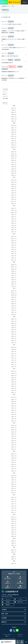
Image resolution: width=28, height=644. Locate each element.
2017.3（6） (14, 362)
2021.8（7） (14, 245)
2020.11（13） (14, 267)
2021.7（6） (14, 247)
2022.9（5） (14, 215)
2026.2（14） (14, 119)
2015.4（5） (14, 414)
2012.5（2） (14, 486)
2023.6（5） (14, 193)
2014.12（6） (14, 425)
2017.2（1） (14, 364)
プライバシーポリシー (7, 634)
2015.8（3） (14, 406)
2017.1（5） (14, 367)
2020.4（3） (14, 280)
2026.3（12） (14, 117)
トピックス (5, 96)
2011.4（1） (14, 506)
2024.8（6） (14, 160)
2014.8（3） (14, 434)
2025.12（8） (14, 126)
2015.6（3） (14, 410)
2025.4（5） (14, 141)
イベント (5, 92)
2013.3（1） (14, 467)
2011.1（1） (14, 512)
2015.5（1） (14, 412)
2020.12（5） (14, 265)
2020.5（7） (14, 277)
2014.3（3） (14, 445)
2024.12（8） (14, 152)
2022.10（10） (14, 212)
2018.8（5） (14, 328)
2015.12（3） (14, 397)
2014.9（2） (14, 432)
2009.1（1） (14, 545)
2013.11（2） (14, 456)
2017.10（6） (14, 347)
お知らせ (5, 94)
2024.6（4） (14, 165)
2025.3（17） (14, 143)
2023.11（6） (14, 182)
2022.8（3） (14, 217)
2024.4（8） (14, 169)
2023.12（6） (14, 180)
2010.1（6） (14, 536)
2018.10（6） (14, 323)
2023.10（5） (14, 184)
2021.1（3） (14, 260)
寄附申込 (8, 605)
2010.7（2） (14, 526)
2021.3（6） (14, 256)
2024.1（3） (14, 175)
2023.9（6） (14, 186)
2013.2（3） (14, 469)
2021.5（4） (14, 251)
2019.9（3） (14, 297)
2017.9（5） (14, 349)
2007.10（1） (14, 550)
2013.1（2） (14, 471)
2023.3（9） (14, 199)
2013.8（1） (14, 462)
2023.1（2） (14, 204)
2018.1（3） (14, 343)
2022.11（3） (14, 210)
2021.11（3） (14, 239)
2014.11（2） (14, 428)
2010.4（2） (14, 530)
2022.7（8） (14, 219)
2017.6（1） (14, 356)
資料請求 (4, 2)
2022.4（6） (14, 225)
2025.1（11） (14, 147)
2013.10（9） (14, 458)
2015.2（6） (14, 419)
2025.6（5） (14, 138)
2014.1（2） (14, 449)
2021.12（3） (14, 236)
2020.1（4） (14, 286)
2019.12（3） (14, 291)
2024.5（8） (14, 167)
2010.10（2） (14, 519)
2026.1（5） (14, 121)
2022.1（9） (14, 232)
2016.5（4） (14, 384)
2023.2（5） (14, 201)
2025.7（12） (14, 136)
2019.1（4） (14, 314)
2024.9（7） (14, 158)
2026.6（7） (14, 110)
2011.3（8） (14, 508)
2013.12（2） (14, 454)
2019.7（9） (14, 301)
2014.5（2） (14, 440)
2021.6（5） (14, 249)
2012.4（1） (14, 488)
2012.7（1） (14, 482)
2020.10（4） (14, 269)
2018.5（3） (14, 334)
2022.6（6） (14, 221)
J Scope (24, 2)
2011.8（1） (14, 502)
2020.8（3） (14, 273)
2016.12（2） (14, 371)
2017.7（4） (14, 354)
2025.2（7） (14, 145)
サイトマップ (20, 636)
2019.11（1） (14, 293)
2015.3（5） (14, 417)
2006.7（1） (14, 559)
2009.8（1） (14, 541)
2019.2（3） (14, 312)
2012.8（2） (14, 480)
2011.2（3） (14, 510)
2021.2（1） (14, 258)
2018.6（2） (14, 332)
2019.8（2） (14, 299)
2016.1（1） (14, 393)
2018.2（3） (14, 340)
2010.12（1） (14, 517)
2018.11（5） (14, 321)
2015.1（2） (14, 421)
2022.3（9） (14, 227)
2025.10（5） (14, 130)
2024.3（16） (14, 171)
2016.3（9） (14, 388)
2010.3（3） (14, 532)
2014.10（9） (14, 430)
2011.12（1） (14, 497)
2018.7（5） (14, 330)
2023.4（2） (14, 197)
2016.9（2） (14, 378)
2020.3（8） (14, 282)
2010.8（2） (14, 523)
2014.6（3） (14, 438)
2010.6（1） (14, 528)
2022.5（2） (14, 223)
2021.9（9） (14, 243)
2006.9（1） (14, 557)
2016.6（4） (14, 382)
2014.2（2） (14, 447)
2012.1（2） (14, 493)
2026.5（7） (14, 112)
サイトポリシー (20, 634)
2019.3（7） (14, 310)
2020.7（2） (14, 275)
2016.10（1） (14, 375)
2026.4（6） (14, 115)
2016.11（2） (14, 373)
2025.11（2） (14, 128)
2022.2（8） (14, 230)
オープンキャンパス (14, 2)
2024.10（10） (14, 156)
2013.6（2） (14, 464)
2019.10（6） (14, 295)
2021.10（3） (14, 241)
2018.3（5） (14, 338)
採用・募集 (5, 98)
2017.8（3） (14, 351)
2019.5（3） (14, 306)
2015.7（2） (14, 408)
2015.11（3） (14, 399)
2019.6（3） (14, 304)
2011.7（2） (14, 504)
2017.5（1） (14, 358)
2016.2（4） (14, 390)
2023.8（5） (14, 188)
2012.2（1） (14, 490)
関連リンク (8, 636)
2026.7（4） (14, 108)
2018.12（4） (14, 319)
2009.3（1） (14, 543)
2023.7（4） (14, 191)
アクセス (20, 599)
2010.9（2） (14, 521)
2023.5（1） (14, 195)
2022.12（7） (14, 208)
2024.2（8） (14, 173)
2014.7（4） (14, 436)
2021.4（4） (14, 254)
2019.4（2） (14, 308)
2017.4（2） (14, 360)
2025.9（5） (14, 132)
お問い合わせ (20, 602)
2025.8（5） (14, 134)
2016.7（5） (14, 380)
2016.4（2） (14, 386)
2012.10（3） (14, 476)
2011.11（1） (14, 499)
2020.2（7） (14, 284)
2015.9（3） (14, 404)
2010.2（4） (14, 534)
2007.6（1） (14, 552)
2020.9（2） (14, 271)
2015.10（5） (14, 401)
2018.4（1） (14, 336)
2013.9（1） (14, 460)
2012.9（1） (14, 478)
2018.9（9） (14, 325)
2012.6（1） (14, 484)
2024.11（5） (14, 154)
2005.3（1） (14, 563)
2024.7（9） (14, 162)
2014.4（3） (14, 443)
